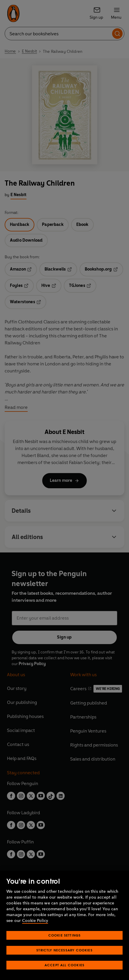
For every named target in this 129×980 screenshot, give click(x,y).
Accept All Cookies (64, 965)
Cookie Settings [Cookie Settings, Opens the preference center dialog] (65, 935)
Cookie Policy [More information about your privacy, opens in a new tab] (35, 921)
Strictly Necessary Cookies (64, 950)
